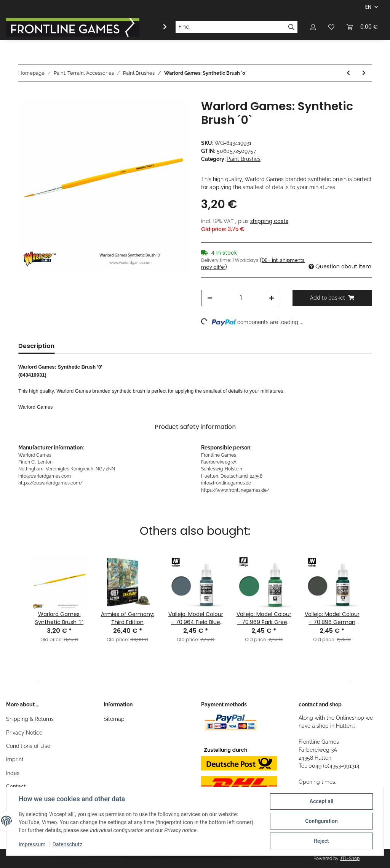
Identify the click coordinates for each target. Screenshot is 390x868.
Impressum (32, 844)
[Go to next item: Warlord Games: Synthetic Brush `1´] (364, 73)
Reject (321, 841)
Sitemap (114, 719)
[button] (313, 27)
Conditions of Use (28, 746)
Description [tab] (36, 346)
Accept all (321, 801)
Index (13, 773)
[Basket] (362, 27)
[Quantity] (241, 298)
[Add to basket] (24, 95)
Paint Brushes (244, 159)
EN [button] (368, 7)
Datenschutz (67, 844)
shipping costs (269, 221)
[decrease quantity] (210, 298)
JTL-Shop (350, 858)
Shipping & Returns (30, 719)
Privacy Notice (24, 733)
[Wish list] (331, 27)
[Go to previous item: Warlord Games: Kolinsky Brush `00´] (348, 73)
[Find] (230, 27)
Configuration (321, 821)
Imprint (15, 759)
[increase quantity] (272, 298)
